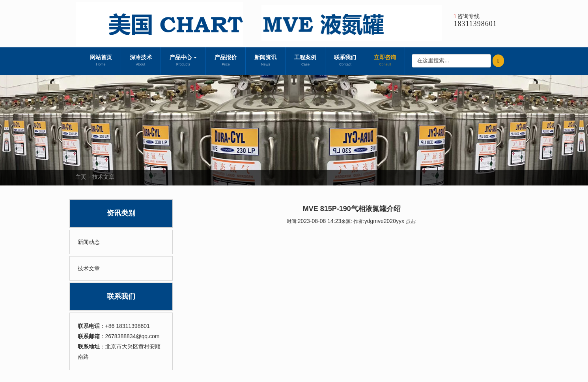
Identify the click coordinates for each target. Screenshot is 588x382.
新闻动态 (89, 242)
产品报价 (226, 61)
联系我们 (345, 61)
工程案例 (305, 61)
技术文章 (103, 177)
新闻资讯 (265, 61)
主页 (81, 177)
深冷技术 (141, 61)
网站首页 (101, 61)
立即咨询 (385, 61)
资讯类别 (121, 213)
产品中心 (183, 61)
